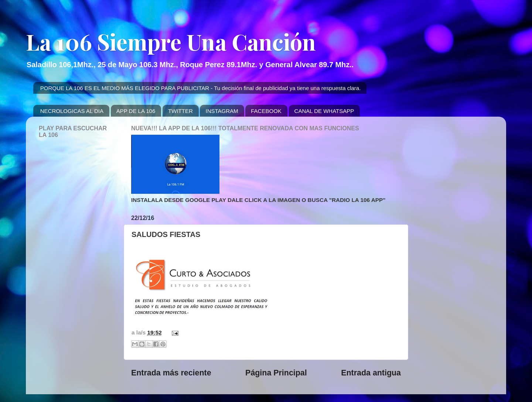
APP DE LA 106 (136, 111)
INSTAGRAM (222, 111)
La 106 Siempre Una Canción (171, 41)
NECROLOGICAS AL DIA (72, 111)
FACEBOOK (266, 111)
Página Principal (276, 373)
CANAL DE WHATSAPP (324, 111)
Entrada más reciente (171, 373)
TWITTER (180, 111)
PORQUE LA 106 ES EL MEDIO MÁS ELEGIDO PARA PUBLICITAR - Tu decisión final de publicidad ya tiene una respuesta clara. (201, 88)
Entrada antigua (371, 373)
